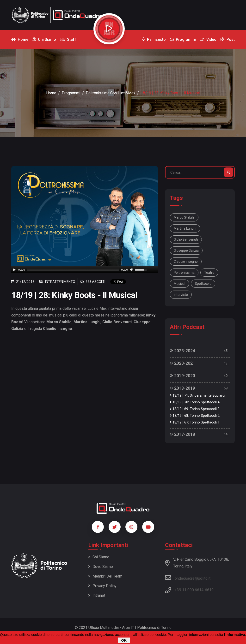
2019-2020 (182, 376)
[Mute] (132, 270)
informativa (235, 635)
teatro (209, 273)
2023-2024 (182, 351)
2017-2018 (182, 434)
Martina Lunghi (185, 228)
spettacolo (203, 284)
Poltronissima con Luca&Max (111, 93)
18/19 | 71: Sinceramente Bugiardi (197, 396)
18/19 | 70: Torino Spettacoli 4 (195, 402)
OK (124, 640)
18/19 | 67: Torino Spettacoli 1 (195, 422)
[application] (85, 270)
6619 (209, 590)
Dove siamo (101, 567)
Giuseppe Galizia (186, 250)
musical (179, 284)
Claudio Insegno (186, 262)
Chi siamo (99, 557)
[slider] (73, 270)
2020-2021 (182, 363)
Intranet (97, 595)
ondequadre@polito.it (188, 578)
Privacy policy (102, 586)
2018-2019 (182, 388)
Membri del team (105, 576)
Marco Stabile (184, 217)
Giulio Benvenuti (186, 239)
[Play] (14, 270)
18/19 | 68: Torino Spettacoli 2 (195, 416)
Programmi (71, 93)
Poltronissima (184, 273)
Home (51, 93)
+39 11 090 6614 (189, 590)
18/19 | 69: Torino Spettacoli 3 (195, 409)
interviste (181, 295)
